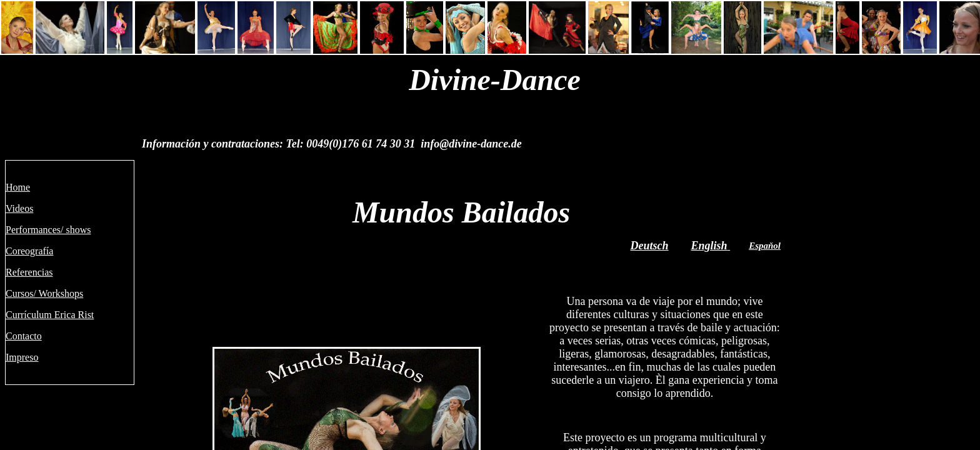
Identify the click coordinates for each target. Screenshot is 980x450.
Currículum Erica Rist (50, 315)
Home (18, 187)
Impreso (22, 357)
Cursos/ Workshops (44, 293)
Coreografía (29, 251)
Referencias (29, 272)
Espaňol (765, 246)
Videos (19, 208)
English (709, 246)
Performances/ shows (48, 230)
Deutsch (650, 246)
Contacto (24, 336)
